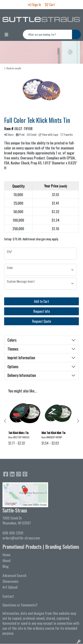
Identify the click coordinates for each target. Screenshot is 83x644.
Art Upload (10, 587)
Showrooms (10, 581)
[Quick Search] (48, 34)
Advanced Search (14, 575)
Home (6, 555)
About (7, 560)
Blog (6, 566)
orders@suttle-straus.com (21, 538)
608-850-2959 (13, 533)
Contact (8, 596)
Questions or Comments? (20, 605)
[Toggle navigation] (6, 34)
